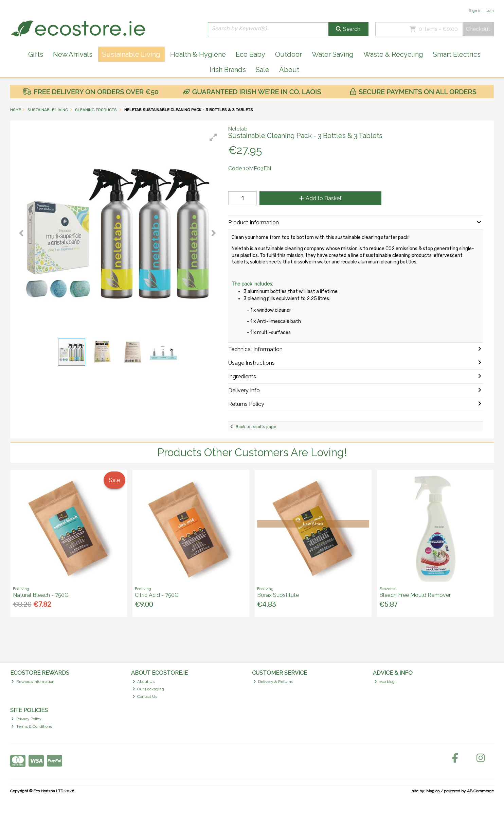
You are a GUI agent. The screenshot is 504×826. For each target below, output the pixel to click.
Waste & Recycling (393, 54)
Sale (263, 70)
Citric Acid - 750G (157, 595)
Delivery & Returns (273, 682)
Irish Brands (228, 70)
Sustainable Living (131, 54)
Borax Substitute (278, 595)
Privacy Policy (26, 719)
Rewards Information (33, 682)
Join (490, 11)
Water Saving (333, 54)
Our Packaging (148, 689)
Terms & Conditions (32, 726)
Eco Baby (250, 54)
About (289, 70)
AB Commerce (480, 791)
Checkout (478, 29)
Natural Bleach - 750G (41, 595)
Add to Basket (320, 198)
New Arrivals (73, 54)
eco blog (384, 682)
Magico (433, 791)
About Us (144, 682)
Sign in (475, 11)
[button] (213, 137)
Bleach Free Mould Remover (415, 595)
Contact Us (145, 696)
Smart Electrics (457, 54)
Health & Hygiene (198, 54)
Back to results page (256, 427)
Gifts (36, 54)
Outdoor (289, 54)
